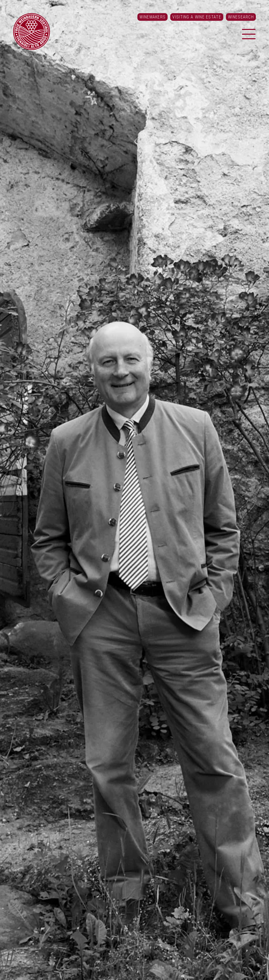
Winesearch (241, 17)
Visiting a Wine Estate (197, 17)
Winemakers (152, 17)
